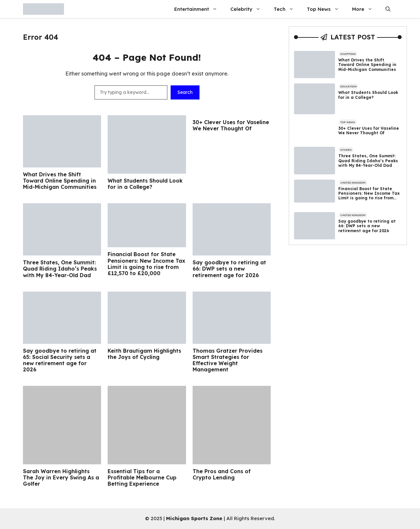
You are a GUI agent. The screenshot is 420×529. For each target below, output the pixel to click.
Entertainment (199, 9)
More (366, 9)
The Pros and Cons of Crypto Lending (222, 474)
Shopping (348, 54)
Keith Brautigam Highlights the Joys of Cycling (144, 354)
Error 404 (41, 37)
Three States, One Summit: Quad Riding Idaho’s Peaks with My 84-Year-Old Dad (60, 269)
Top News (326, 9)
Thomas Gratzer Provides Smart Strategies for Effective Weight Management (228, 360)
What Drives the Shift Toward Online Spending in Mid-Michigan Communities (60, 181)
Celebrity (249, 9)
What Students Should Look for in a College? (145, 184)
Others (346, 150)
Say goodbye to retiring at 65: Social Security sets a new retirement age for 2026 (60, 360)
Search (185, 92)
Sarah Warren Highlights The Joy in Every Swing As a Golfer (61, 478)
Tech (287, 9)
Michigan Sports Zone (194, 518)
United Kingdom (353, 183)
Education (348, 86)
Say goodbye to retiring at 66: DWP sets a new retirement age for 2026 (229, 269)
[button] (388, 9)
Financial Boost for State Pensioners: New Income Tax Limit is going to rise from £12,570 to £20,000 (146, 264)
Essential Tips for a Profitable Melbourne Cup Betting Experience (142, 478)
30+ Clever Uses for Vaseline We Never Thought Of (231, 125)
